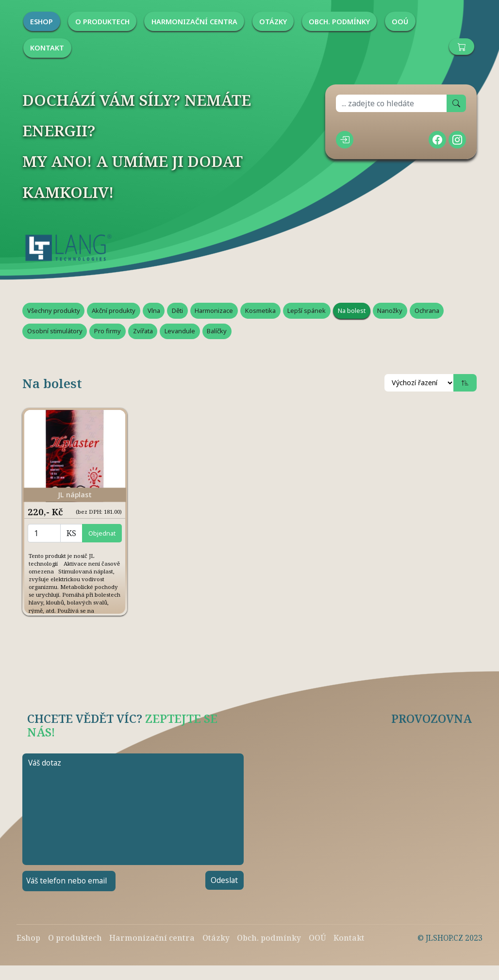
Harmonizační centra (152, 938)
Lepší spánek (307, 310)
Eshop (28, 938)
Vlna (154, 310)
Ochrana (427, 310)
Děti (177, 310)
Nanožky (390, 310)
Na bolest (352, 310)
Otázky (216, 938)
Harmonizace (214, 310)
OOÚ (317, 938)
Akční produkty (114, 310)
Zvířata (143, 331)
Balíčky (217, 331)
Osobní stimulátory (55, 331)
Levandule (180, 331)
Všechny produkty (54, 310)
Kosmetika (260, 310)
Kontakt (349, 938)
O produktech (75, 938)
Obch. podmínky (269, 938)
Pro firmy (108, 331)
